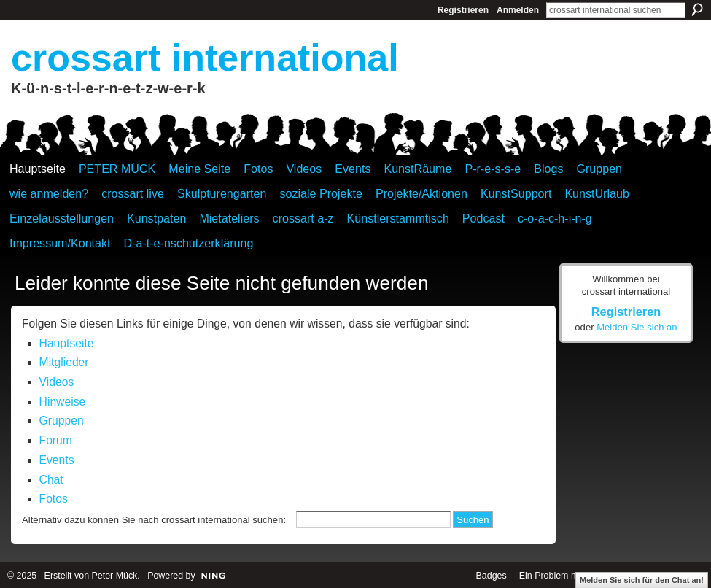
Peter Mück (115, 576)
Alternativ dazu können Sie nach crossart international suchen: (154, 520)
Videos (57, 382)
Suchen (697, 9)
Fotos (54, 499)
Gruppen (62, 421)
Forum (56, 440)
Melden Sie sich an (637, 327)
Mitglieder (64, 362)
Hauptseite (67, 343)
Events (57, 460)
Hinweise (63, 402)
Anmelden (518, 10)
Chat (51, 480)
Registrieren (463, 10)
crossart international (205, 58)
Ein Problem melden (560, 576)
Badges (492, 576)
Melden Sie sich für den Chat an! (642, 580)
